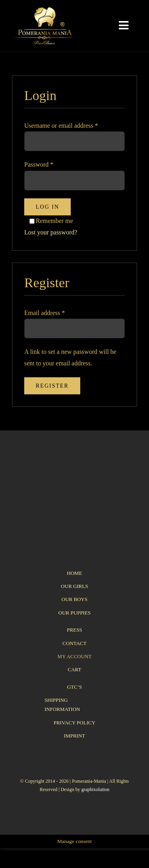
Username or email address (61, 126)
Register (52, 386)
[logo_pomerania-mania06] (48, 9)
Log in (47, 207)
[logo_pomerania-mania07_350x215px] (74, 469)
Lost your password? (51, 232)
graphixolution (96, 789)
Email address (45, 313)
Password (39, 164)
